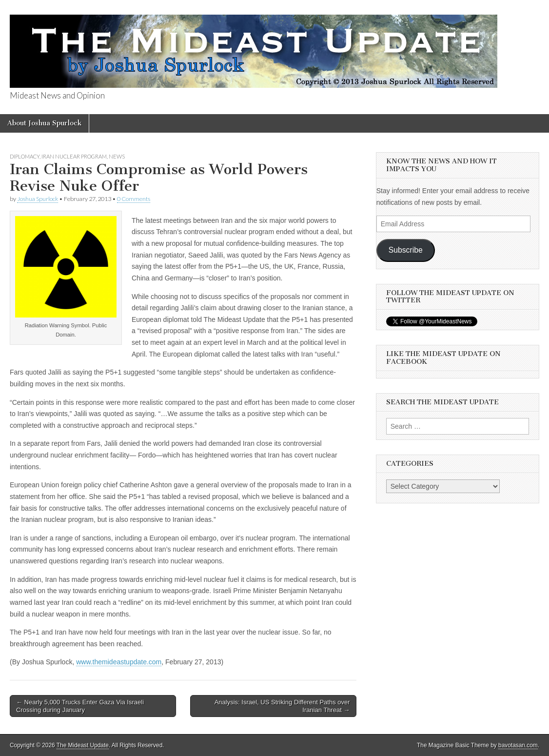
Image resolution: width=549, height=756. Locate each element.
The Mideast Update (83, 745)
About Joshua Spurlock (44, 123)
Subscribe (406, 250)
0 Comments (134, 199)
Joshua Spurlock (38, 199)
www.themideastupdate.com (119, 662)
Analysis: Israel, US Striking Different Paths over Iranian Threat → (282, 706)
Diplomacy (25, 156)
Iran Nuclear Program (74, 156)
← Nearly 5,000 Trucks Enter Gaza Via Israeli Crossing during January (80, 706)
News (117, 156)
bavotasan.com (518, 745)
